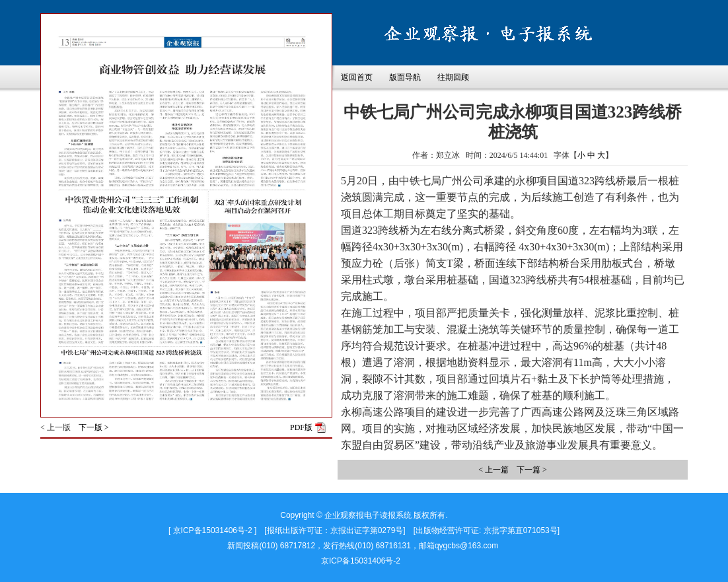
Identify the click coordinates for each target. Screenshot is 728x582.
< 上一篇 (493, 470)
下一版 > (94, 427)
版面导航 (405, 77)
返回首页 (357, 77)
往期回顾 (453, 77)
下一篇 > (532, 470)
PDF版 (301, 427)
